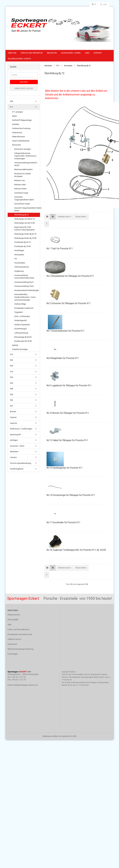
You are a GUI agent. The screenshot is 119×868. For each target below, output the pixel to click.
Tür (16, 259)
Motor (14, 116)
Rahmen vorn (20, 180)
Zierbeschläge (20, 304)
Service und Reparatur (32, 53)
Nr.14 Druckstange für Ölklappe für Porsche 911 (71, 495)
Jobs (87, 53)
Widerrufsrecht (14, 615)
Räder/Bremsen (19, 137)
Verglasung (19, 271)
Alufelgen (14, 440)
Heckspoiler (19, 255)
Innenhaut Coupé (21, 193)
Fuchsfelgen (13, 654)
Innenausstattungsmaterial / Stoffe (26, 164)
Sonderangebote (17, 469)
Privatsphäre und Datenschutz (20, 634)
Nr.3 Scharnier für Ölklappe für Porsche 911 (69, 303)
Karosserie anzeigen (23, 149)
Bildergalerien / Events (19, 59)
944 (11, 383)
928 (11, 394)
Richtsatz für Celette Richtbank (23, 175)
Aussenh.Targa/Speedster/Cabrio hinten (27, 209)
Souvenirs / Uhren (17, 446)
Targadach (19, 312)
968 (11, 389)
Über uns (12, 53)
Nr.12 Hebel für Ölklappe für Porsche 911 (67, 440)
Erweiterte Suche (24, 89)
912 (11, 354)
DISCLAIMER (13, 620)
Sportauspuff (15, 435)
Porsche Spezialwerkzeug (20, 463)
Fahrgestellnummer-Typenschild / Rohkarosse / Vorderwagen (26, 156)
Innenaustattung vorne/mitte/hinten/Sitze (24, 277)
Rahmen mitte (20, 185)
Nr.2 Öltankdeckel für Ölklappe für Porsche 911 (70, 276)
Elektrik (15, 345)
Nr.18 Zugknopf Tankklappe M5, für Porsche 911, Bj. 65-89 (76, 550)
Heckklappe (19, 250)
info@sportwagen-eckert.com (25, 685)
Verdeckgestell (20, 320)
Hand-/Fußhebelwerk (21, 141)
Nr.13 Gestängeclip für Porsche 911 (65, 468)
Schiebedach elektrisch (24, 308)
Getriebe (16, 124)
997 (11, 406)
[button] (94, 4)
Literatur (13, 457)
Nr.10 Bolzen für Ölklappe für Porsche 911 (68, 413)
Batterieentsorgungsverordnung (20, 649)
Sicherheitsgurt (20, 329)
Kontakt (98, 53)
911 (11, 107)
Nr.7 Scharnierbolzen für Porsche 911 (65, 331)
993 (11, 366)
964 (11, 360)
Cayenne (13, 423)
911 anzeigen (18, 112)
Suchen (24, 82)
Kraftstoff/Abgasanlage (22, 120)
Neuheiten (52, 53)
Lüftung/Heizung (21, 333)
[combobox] (65, 217)
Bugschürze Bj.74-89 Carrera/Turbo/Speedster (24, 228)
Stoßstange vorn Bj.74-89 (25, 223)
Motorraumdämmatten (23, 169)
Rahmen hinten (20, 189)
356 (11, 101)
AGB (9, 625)
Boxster (13, 412)
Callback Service (14, 639)
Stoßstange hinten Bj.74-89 (25, 238)
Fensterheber (20, 263)
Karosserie (17, 145)
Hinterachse (17, 133)
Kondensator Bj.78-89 (23, 341)
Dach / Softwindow (22, 316)
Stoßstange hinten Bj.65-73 (25, 234)
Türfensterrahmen (22, 267)
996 (11, 400)
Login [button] (104, 4)
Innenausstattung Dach (24, 282)
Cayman (13, 417)
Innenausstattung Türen (24, 286)
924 (11, 377)
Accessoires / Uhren (71, 53)
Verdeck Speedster (22, 325)
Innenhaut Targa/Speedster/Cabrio (24, 198)
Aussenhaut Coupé (22, 204)
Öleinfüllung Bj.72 (21, 215)
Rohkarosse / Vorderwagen (21, 429)
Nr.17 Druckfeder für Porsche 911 (63, 522)
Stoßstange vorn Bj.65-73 (25, 219)
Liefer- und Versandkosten (18, 629)
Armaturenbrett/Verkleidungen (27, 290)
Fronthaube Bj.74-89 (22, 246)
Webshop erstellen (50, 736)
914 (11, 372)
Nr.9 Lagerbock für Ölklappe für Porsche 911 (69, 385)
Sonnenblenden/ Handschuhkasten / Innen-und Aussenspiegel (25, 297)
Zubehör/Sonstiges (20, 349)
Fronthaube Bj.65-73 (22, 242)
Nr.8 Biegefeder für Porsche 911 (63, 358)
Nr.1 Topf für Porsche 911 (60, 249)
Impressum (12, 644)
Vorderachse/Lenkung (21, 128)
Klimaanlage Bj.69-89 (23, 337)
